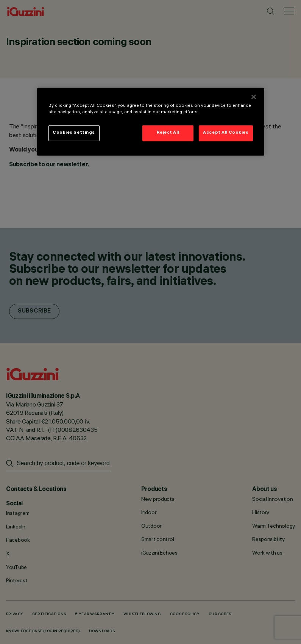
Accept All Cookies (226, 133)
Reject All (168, 133)
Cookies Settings (74, 133)
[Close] (254, 97)
